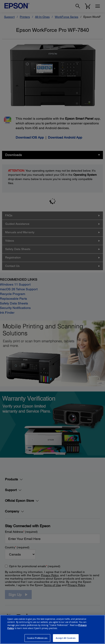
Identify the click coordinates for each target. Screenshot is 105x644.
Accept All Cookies (66, 638)
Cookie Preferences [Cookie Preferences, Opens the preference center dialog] (37, 638)
